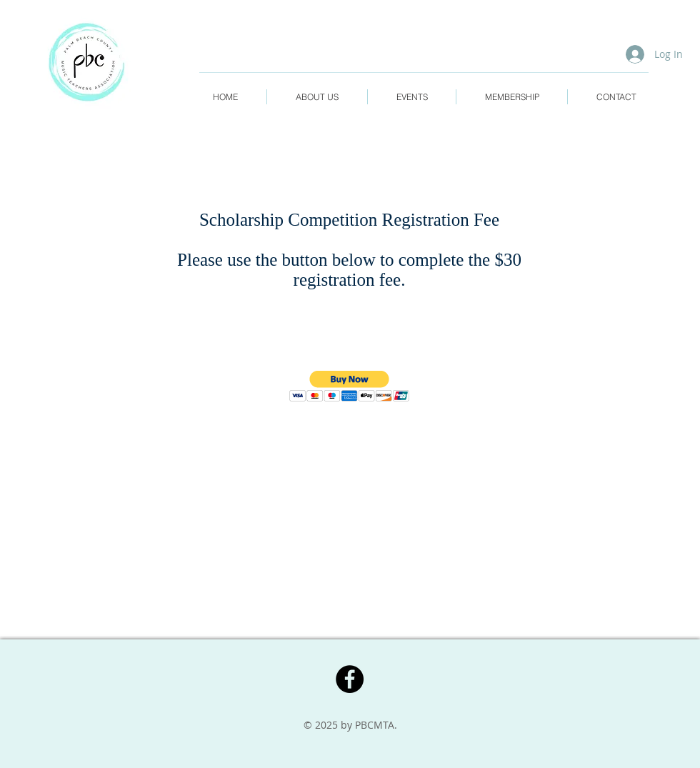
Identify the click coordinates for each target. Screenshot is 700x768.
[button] (350, 386)
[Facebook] (350, 679)
